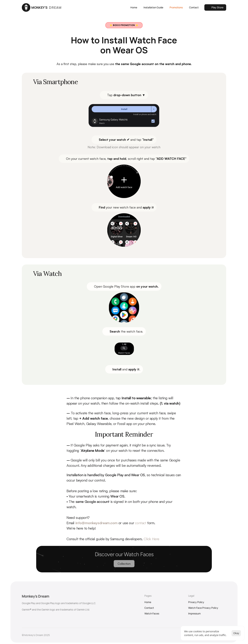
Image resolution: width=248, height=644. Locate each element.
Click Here (151, 539)
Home (148, 604)
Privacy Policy (196, 604)
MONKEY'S (46, 7)
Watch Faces (152, 615)
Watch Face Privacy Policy (203, 610)
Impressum (194, 615)
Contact (149, 610)
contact (141, 523)
